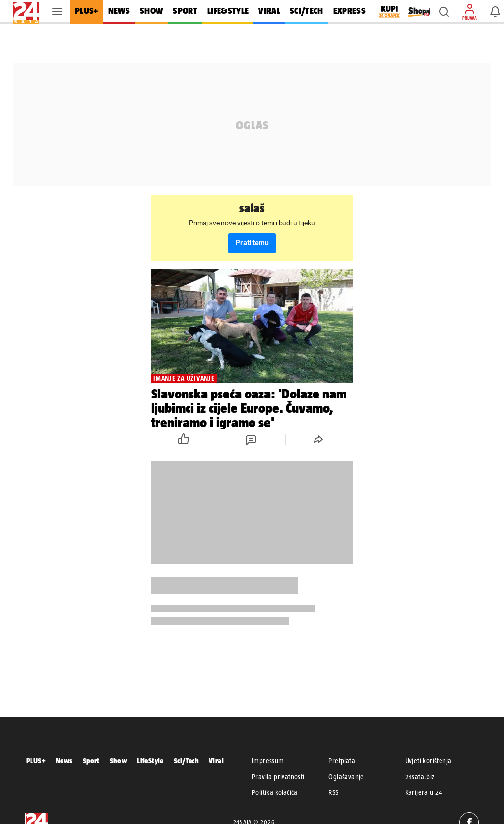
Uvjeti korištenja (428, 761)
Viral (216, 761)
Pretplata (342, 761)
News (64, 761)
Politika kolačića (275, 792)
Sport (91, 761)
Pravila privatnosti (278, 777)
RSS (333, 792)
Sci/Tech (186, 761)
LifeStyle (150, 761)
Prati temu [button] (252, 243)
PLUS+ (36, 761)
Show (119, 761)
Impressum (268, 761)
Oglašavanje (346, 777)
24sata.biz (420, 777)
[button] (444, 12)
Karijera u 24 (424, 792)
